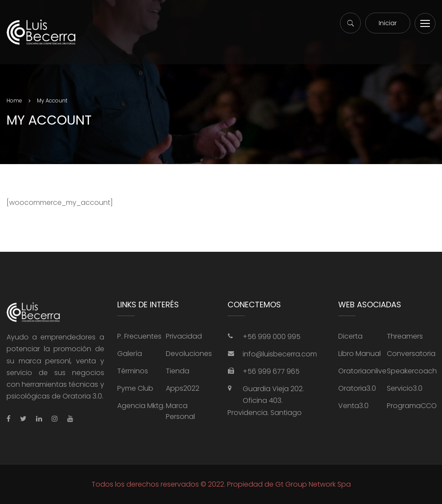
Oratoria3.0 (357, 388)
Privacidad (184, 336)
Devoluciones (189, 354)
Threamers (405, 336)
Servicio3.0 (405, 388)
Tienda (178, 371)
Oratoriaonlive (362, 371)
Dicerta (350, 336)
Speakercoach (412, 371)
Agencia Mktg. (141, 406)
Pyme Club (135, 388)
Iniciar (388, 23)
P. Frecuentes (139, 336)
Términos (133, 371)
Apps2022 (183, 388)
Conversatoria (411, 354)
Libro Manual (360, 354)
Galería (130, 354)
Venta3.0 (353, 406)
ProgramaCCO (412, 406)
